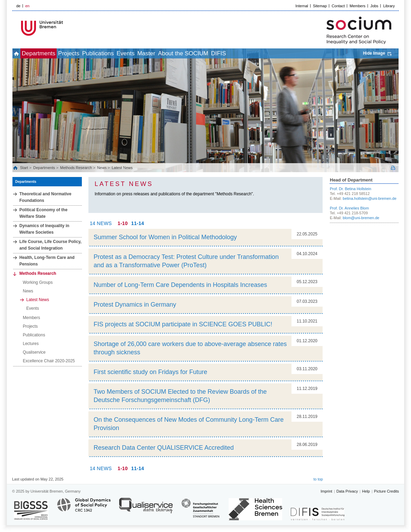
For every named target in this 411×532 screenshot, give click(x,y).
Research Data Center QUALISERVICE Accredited (164, 448)
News (102, 168)
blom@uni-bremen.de (361, 218)
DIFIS (275, 53)
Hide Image (374, 53)
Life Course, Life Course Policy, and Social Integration (50, 245)
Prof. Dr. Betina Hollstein (351, 189)
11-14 (138, 223)
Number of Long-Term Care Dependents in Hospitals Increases (180, 285)
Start (25, 168)
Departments (50, 53)
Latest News (122, 168)
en (27, 6)
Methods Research (76, 168)
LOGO (65, 28)
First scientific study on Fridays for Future (150, 372)
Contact (338, 6)
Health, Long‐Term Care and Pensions (47, 261)
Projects (88, 53)
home (20, 53)
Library (389, 6)
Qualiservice (34, 352)
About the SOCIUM (232, 53)
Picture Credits (386, 491)
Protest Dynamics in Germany (135, 305)
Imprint (326, 491)
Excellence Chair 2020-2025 (49, 361)
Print (393, 168)
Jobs (374, 6)
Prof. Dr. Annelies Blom (349, 208)
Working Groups (38, 282)
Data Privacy (347, 491)
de (18, 6)
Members (357, 6)
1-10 (123, 223)
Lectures (31, 344)
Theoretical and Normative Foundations (45, 197)
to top (318, 479)
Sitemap (320, 6)
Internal (302, 6)
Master (188, 53)
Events (160, 53)
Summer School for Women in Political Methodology (165, 237)
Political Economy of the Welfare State (43, 213)
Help (366, 491)
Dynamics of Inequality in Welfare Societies (44, 229)
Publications (125, 53)
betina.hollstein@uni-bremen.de (369, 198)
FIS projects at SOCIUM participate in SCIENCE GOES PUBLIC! (183, 324)
